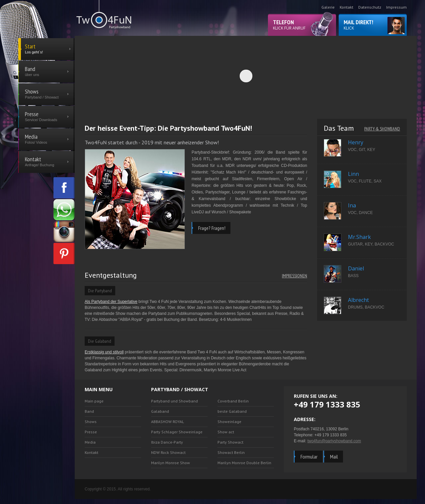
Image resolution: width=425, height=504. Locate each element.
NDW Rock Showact (168, 452)
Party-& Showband (382, 129)
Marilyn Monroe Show (170, 463)
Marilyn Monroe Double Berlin (244, 463)
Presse (91, 432)
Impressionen (295, 276)
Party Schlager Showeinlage (177, 432)
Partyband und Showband (174, 401)
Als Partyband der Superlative (111, 302)
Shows (91, 422)
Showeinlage (229, 422)
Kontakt (346, 7)
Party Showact (230, 442)
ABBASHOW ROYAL (168, 422)
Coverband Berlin (233, 401)
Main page (94, 401)
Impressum (396, 7)
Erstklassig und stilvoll (104, 352)
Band (89, 411)
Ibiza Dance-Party (167, 442)
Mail (334, 457)
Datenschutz (370, 7)
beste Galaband (232, 411)
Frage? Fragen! (212, 228)
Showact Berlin (231, 452)
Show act (226, 432)
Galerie (328, 7)
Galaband (160, 411)
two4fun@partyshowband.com (334, 441)
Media (90, 442)
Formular (309, 457)
